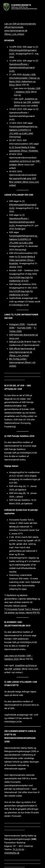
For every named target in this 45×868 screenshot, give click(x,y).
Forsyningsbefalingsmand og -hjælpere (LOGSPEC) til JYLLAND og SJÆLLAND (24, 130)
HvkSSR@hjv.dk (12, 853)
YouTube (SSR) (24, 328)
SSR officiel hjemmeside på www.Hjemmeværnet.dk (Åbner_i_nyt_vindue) (22, 352)
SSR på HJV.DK (17, 342)
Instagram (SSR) (17, 324)
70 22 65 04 (18, 849)
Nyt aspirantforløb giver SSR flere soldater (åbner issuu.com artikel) (24, 182)
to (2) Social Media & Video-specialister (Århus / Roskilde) (22, 260)
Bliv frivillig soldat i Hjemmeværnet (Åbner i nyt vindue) (22, 362)
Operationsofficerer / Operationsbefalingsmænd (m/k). (22, 68)
